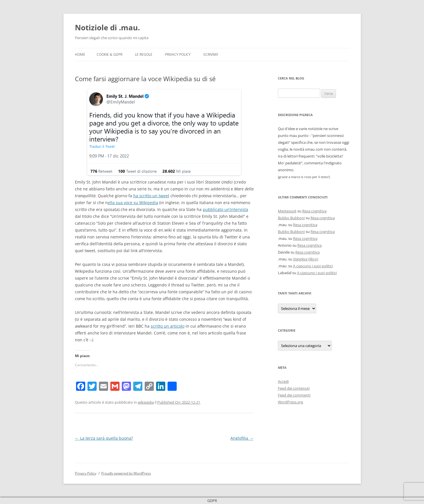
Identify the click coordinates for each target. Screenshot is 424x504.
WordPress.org (290, 402)
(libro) (306, 259)
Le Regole (144, 54)
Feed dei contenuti (294, 388)
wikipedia (146, 402)
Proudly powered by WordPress (126, 473)
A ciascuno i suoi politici (313, 266)
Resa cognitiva (314, 211)
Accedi (283, 381)
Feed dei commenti (294, 395)
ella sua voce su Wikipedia (133, 203)
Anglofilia (242, 438)
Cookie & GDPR (110, 54)
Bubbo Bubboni (291, 218)
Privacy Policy (178, 54)
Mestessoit (287, 211)
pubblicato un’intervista (225, 209)
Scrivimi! (211, 54)
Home (80, 54)
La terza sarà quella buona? (104, 438)
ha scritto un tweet (151, 196)
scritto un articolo (168, 326)
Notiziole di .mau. (107, 27)
